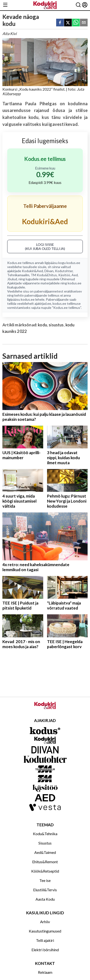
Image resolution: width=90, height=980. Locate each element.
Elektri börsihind (45, 950)
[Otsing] (78, 5)
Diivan (49, 271)
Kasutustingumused (45, 931)
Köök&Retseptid (45, 871)
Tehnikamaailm (18, 275)
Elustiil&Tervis (45, 890)
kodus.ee (73, 263)
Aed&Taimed (45, 852)
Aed (75, 275)
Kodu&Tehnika (45, 834)
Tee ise (45, 880)
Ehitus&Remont (45, 862)
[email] (84, 23)
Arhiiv (45, 922)
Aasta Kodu (45, 899)
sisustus (56, 325)
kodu (42, 325)
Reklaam (45, 972)
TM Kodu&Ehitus (44, 275)
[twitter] (68, 23)
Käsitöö (64, 275)
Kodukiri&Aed (32, 271)
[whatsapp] (76, 23)
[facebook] (60, 23)
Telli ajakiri (45, 940)
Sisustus (45, 843)
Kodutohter (64, 271)
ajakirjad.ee (43, 303)
